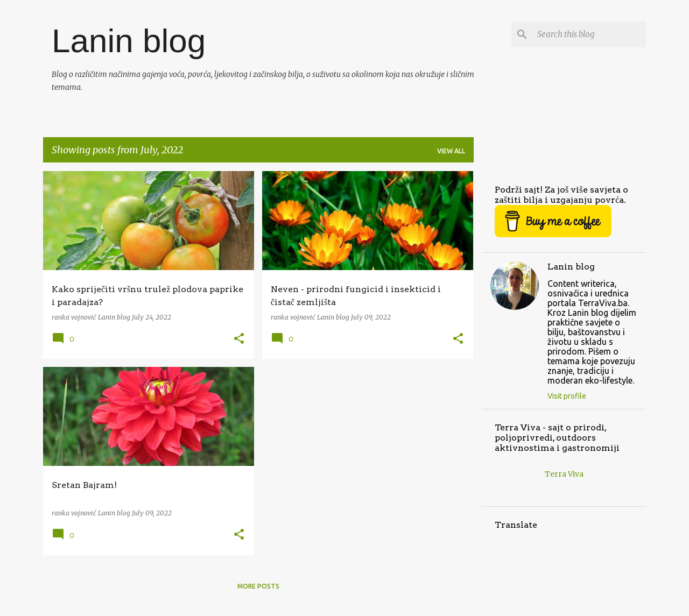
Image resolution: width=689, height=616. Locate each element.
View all (451, 151)
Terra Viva (564, 474)
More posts (258, 586)
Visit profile (567, 396)
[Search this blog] (589, 34)
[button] (239, 339)
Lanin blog (129, 41)
